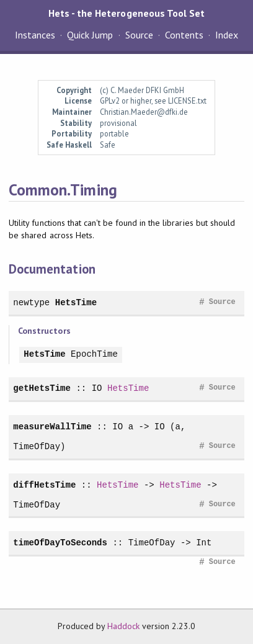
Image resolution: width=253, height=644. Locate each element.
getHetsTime (42, 388)
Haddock (123, 626)
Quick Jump (90, 35)
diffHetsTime (44, 485)
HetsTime (76, 302)
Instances (35, 35)
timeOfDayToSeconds (60, 543)
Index (227, 35)
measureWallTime (52, 427)
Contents (184, 35)
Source (139, 35)
